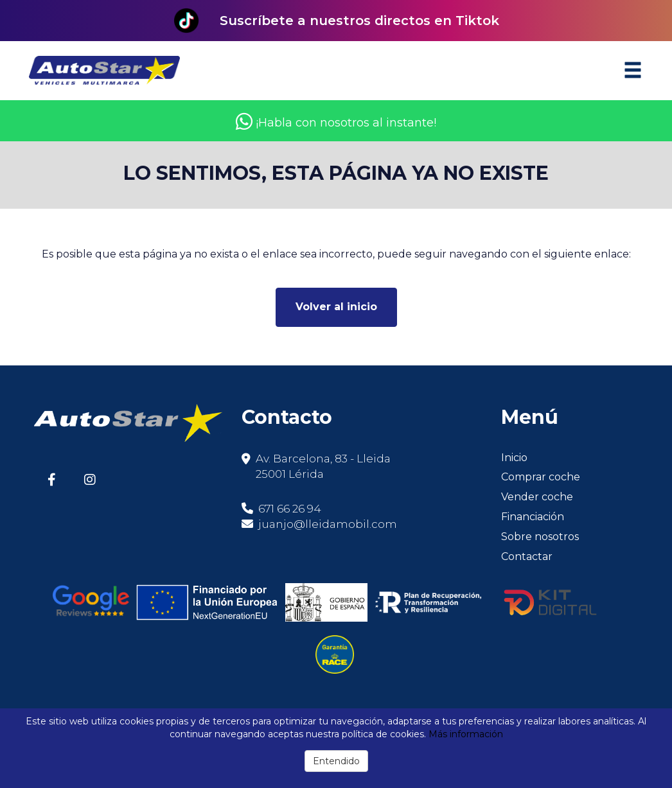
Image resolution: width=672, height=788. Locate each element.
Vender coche (537, 497)
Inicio (514, 458)
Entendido (336, 761)
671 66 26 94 (281, 509)
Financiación (533, 517)
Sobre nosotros (540, 537)
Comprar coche (541, 477)
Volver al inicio (336, 307)
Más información (466, 734)
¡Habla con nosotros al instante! (336, 123)
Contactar (527, 556)
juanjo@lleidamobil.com (328, 524)
